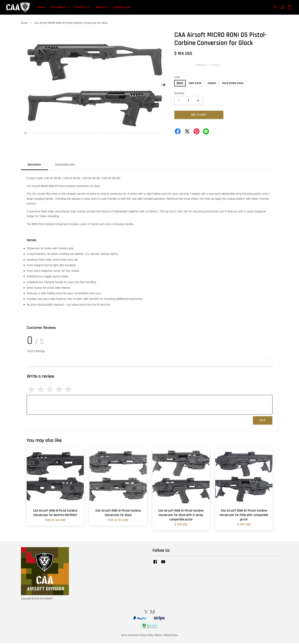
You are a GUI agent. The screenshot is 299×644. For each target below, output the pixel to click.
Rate (263, 421)
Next (163, 86)
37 (164, 134)
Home (41, 8)
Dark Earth (195, 84)
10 (60, 134)
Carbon (212, 84)
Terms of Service (129, 636)
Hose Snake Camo (233, 84)
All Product (60, 8)
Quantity (179, 94)
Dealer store (122, 8)
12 (68, 134)
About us (101, 8)
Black (180, 84)
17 (87, 134)
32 (145, 134)
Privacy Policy (146, 636)
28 (129, 134)
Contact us (82, 8)
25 (118, 134)
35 (156, 134)
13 (72, 134)
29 (133, 134)
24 (114, 134)
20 (99, 134)
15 (79, 134)
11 (64, 134)
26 (122, 134)
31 (141, 134)
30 (137, 134)
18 (91, 134)
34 (152, 134)
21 (102, 134)
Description (34, 165)
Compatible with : (66, 165)
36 (160, 134)
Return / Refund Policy (166, 636)
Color (177, 78)
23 (110, 134)
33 (148, 134)
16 (83, 134)
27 (125, 134)
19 (95, 134)
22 (106, 134)
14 (75, 134)
